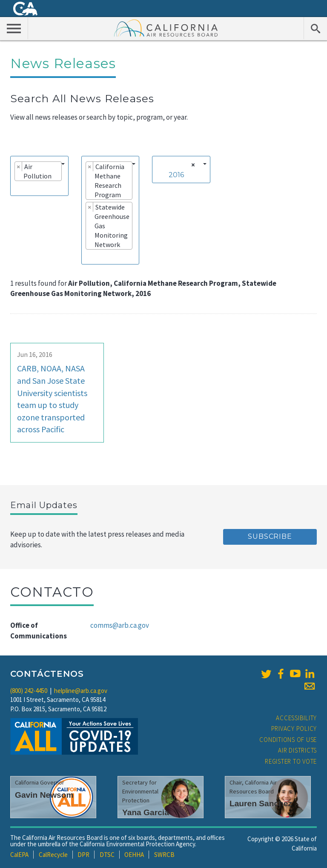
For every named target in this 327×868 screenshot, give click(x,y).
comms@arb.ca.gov (120, 625)
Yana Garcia (146, 812)
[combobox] (39, 176)
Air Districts (297, 750)
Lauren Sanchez (261, 803)
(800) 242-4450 (29, 691)
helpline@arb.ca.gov (81, 691)
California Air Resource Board (166, 28)
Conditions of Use (288, 740)
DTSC (107, 855)
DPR (83, 855)
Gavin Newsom (44, 795)
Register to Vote (291, 761)
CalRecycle (53, 855)
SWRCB (164, 855)
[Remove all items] (192, 165)
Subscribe (270, 536)
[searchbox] (17, 188)
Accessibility (296, 718)
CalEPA (19, 855)
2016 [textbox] (176, 175)
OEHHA (134, 855)
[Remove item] (19, 167)
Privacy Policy (294, 729)
